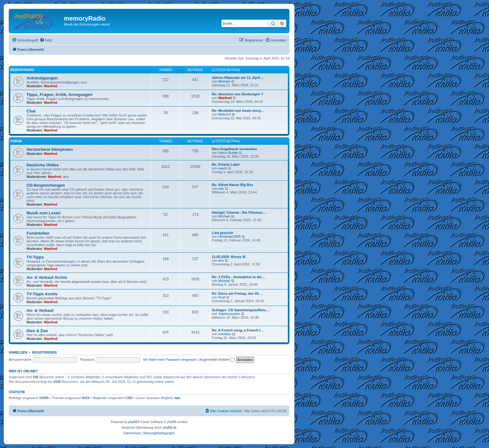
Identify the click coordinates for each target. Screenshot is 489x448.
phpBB (133, 422)
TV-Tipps (35, 257)
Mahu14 (225, 114)
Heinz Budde (228, 153)
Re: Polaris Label (226, 164)
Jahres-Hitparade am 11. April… (238, 78)
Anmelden (18, 352)
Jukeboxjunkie (229, 314)
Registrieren (44, 352)
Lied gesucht (222, 233)
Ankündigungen (42, 78)
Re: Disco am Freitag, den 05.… (237, 293)
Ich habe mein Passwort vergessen (170, 360)
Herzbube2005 (230, 236)
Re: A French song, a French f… (238, 330)
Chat (31, 111)
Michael (224, 81)
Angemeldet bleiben (217, 360)
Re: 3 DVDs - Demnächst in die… (238, 277)
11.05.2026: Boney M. (229, 257)
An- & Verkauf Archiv (47, 277)
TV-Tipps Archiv (42, 294)
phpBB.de (170, 428)
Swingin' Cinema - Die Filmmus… (239, 212)
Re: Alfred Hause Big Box (232, 185)
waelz (223, 168)
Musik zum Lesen (44, 213)
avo (66, 177)
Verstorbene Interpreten (50, 149)
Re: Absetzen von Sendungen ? (237, 94)
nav (221, 188)
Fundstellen (38, 233)
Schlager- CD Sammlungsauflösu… (241, 310)
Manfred (51, 86)
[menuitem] (46, 40)
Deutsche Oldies (43, 165)
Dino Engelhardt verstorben (234, 149)
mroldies (225, 334)
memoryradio (22, 70)
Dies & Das (37, 331)
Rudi (222, 297)
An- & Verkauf (40, 310)
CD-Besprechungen (46, 185)
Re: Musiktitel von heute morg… (238, 111)
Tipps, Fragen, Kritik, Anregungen (60, 95)
